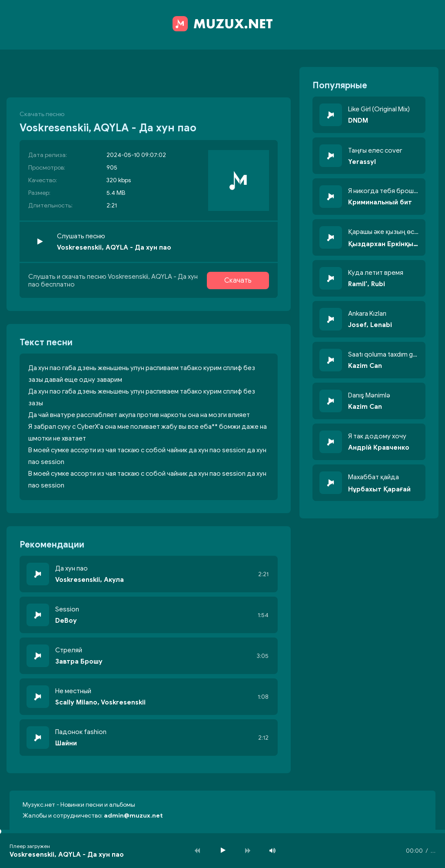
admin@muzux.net (133, 816)
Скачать (238, 280)
